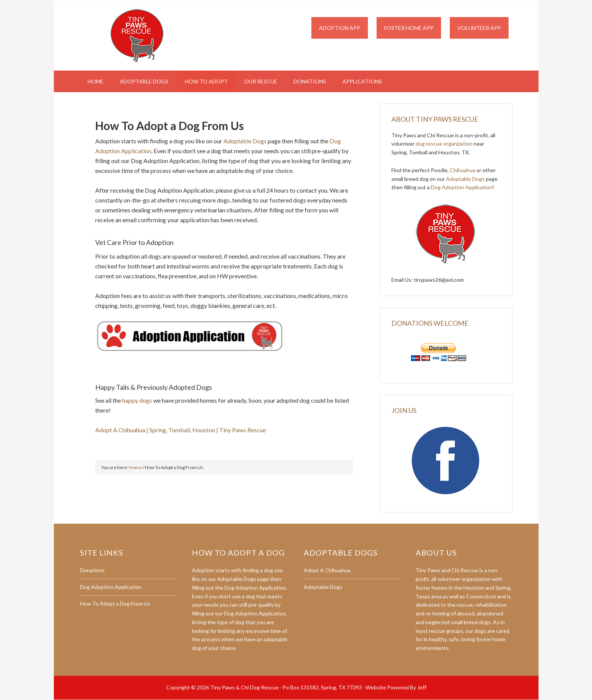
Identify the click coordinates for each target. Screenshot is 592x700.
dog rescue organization (444, 144)
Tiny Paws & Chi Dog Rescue (144, 35)
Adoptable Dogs (245, 141)
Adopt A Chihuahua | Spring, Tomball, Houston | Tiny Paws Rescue (181, 430)
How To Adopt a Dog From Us (115, 603)
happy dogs (137, 400)
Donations (92, 570)
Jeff (422, 687)
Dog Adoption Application (462, 187)
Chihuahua (462, 170)
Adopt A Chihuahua (327, 570)
